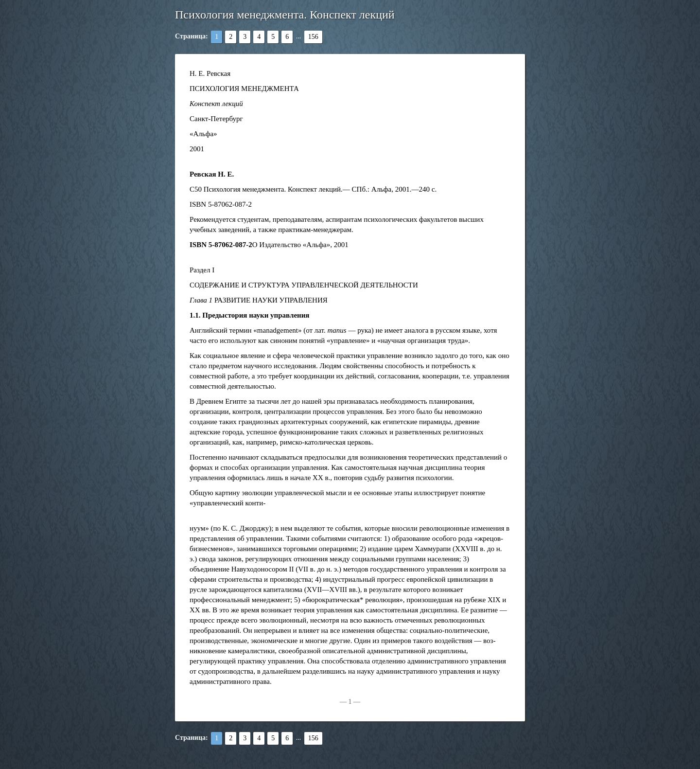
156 (313, 37)
